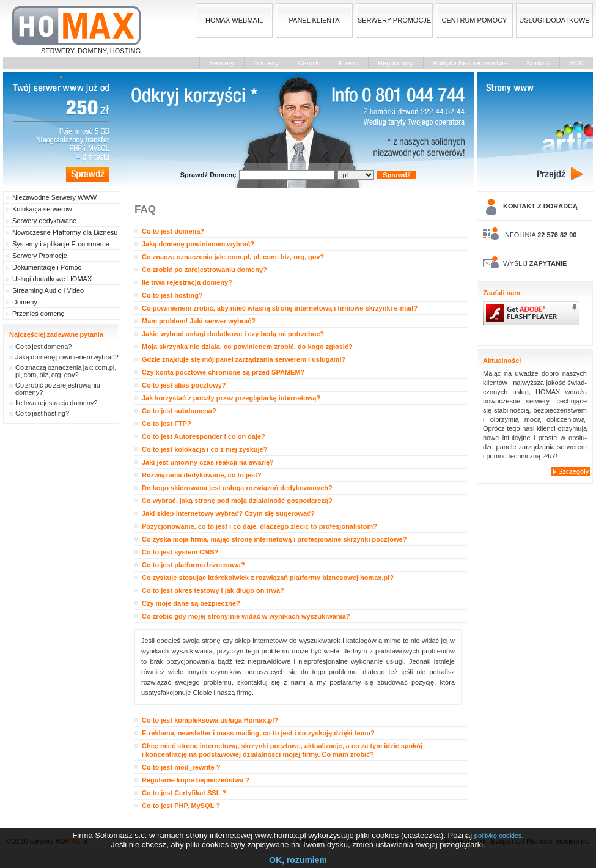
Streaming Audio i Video (48, 290)
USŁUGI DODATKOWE (554, 20)
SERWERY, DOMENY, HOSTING (76, 30)
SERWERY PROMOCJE (394, 20)
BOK (576, 63)
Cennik (309, 63)
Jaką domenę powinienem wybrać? (67, 357)
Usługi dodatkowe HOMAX (52, 279)
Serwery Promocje (40, 256)
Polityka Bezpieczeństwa (470, 63)
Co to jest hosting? (42, 413)
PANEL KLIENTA (315, 20)
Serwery (221, 63)
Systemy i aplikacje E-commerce (61, 244)
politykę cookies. (499, 836)
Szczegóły (573, 471)
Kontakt (538, 63)
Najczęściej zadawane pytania (56, 334)
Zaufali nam (502, 293)
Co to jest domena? (43, 347)
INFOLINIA (540, 235)
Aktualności (502, 361)
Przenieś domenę (39, 314)
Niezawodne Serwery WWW (54, 197)
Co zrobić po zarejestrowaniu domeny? (58, 389)
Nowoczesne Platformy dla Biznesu (65, 232)
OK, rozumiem (298, 860)
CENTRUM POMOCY (475, 20)
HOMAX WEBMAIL (234, 20)
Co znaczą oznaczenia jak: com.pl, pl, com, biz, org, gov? (66, 371)
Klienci (348, 63)
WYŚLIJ (535, 263)
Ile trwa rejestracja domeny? (57, 403)
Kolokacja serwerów (42, 209)
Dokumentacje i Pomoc (47, 267)
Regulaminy (395, 63)
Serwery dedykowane (44, 221)
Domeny (266, 63)
